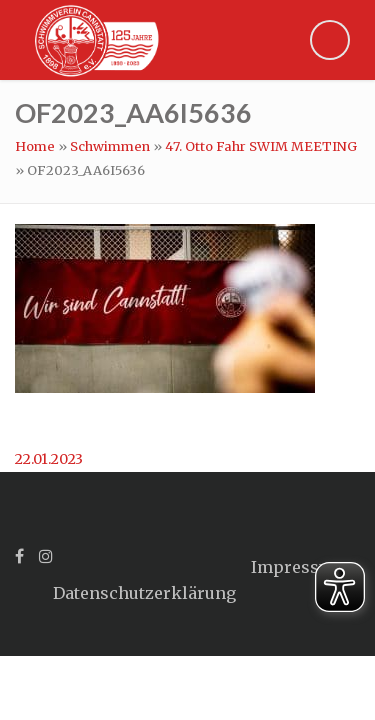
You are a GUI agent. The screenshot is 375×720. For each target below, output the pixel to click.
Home (35, 146)
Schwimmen (110, 146)
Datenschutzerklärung (144, 593)
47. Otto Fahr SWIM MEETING (261, 146)
